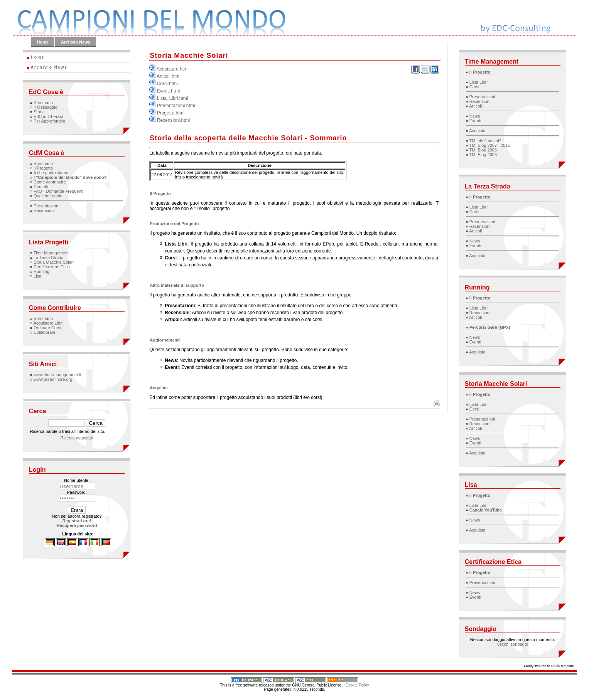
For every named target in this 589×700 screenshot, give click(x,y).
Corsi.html (167, 84)
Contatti (41, 187)
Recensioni (44, 210)
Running (41, 271)
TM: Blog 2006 (483, 150)
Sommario (43, 103)
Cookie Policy (357, 685)
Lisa (37, 276)
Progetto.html (171, 113)
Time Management (51, 253)
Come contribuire (50, 182)
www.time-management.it (57, 375)
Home (43, 42)
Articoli (475, 106)
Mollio (555, 666)
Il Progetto (43, 168)
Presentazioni (46, 206)
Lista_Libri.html (173, 98)
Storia (39, 112)
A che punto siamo (51, 173)
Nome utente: (77, 480)
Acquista (477, 131)
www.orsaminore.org (53, 379)
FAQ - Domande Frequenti (58, 191)
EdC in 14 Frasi (48, 116)
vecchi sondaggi (512, 644)
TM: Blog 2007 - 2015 (490, 145)
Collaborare (45, 332)
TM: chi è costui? (485, 141)
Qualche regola (48, 196)
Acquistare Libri (48, 323)
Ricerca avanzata (77, 438)
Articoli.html (169, 76)
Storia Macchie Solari (54, 262)
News (475, 116)
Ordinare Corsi (47, 328)
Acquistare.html (173, 69)
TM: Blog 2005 (483, 155)
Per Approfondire (50, 121)
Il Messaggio (46, 107)
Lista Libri (478, 82)
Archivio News (76, 42)
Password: (77, 492)
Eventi (475, 121)
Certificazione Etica (52, 267)
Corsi (474, 87)
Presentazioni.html (176, 106)
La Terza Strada (48, 257)
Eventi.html (168, 91)
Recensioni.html (173, 120)
